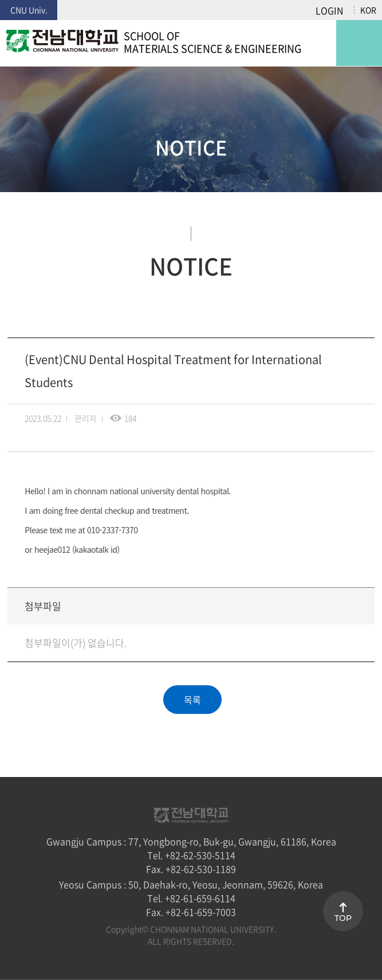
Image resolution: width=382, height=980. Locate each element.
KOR (368, 10)
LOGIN (329, 10)
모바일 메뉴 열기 (359, 43)
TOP (343, 918)
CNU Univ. (29, 10)
